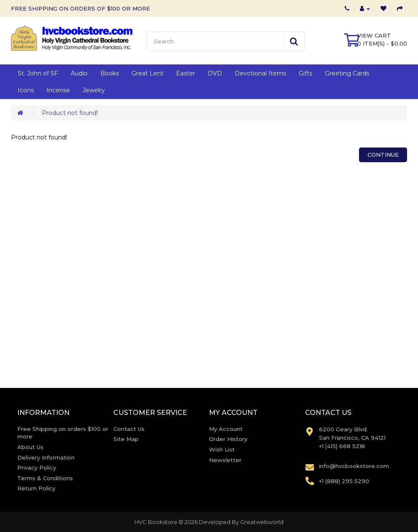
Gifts (305, 73)
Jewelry (94, 90)
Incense (58, 90)
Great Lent (147, 73)
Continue (383, 155)
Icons (26, 90)
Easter (186, 73)
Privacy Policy (37, 468)
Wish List (222, 449)
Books (110, 73)
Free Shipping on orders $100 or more (63, 433)
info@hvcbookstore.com (354, 466)
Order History (228, 439)
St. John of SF (38, 73)
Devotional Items (260, 73)
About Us (30, 447)
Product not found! (70, 113)
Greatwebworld (262, 522)
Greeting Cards (347, 73)
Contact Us (129, 429)
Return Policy (36, 488)
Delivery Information (46, 457)
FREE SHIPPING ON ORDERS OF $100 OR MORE (80, 8)
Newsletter (225, 460)
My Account (226, 429)
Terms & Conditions (45, 478)
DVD (215, 73)
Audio (79, 73)
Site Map (126, 439)
